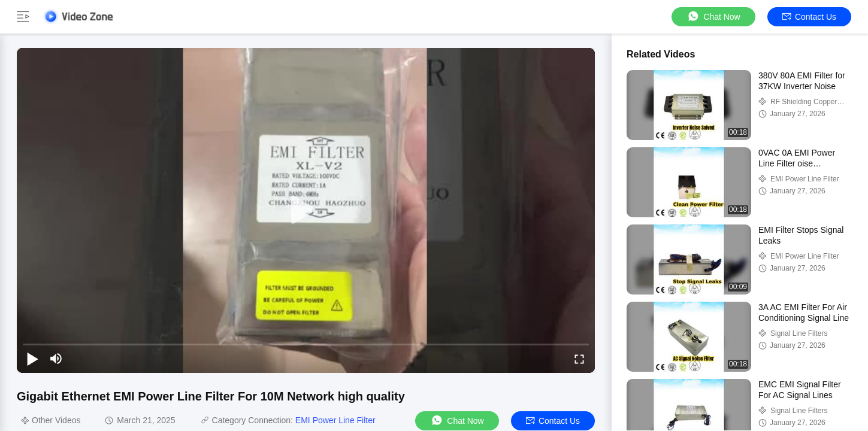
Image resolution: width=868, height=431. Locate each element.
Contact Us (809, 17)
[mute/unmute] (56, 359)
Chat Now (713, 16)
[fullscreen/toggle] (579, 359)
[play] (306, 210)
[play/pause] (32, 359)
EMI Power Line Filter (335, 420)
